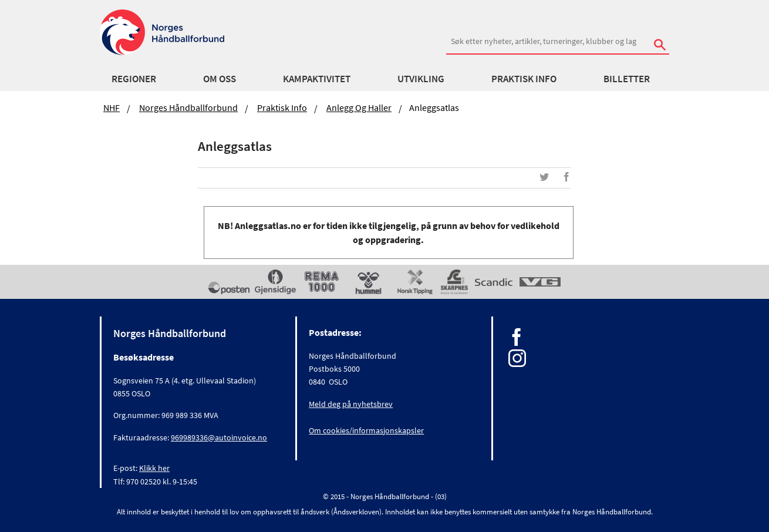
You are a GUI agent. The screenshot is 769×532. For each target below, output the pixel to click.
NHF (112, 107)
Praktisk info (524, 79)
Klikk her (154, 468)
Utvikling (421, 79)
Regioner (134, 79)
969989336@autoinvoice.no (219, 437)
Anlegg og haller (359, 107)
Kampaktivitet (317, 79)
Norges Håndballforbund (188, 107)
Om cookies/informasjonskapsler (366, 430)
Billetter (627, 79)
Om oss (220, 79)
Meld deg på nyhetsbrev (351, 404)
